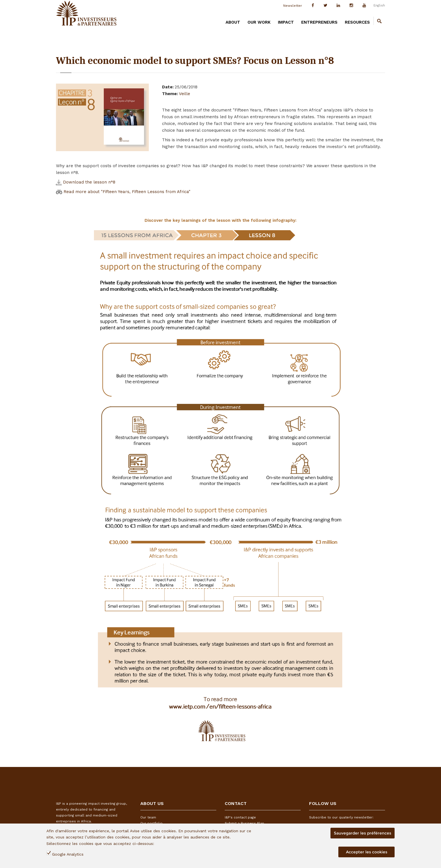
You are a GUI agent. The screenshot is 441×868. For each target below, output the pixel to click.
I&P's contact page (240, 817)
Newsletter (293, 6)
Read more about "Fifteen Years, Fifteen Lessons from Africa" (123, 192)
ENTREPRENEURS (319, 22)
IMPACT (286, 22)
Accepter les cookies (367, 852)
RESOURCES (357, 22)
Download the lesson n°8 (86, 182)
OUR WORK (259, 22)
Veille (184, 94)
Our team (148, 817)
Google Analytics (68, 854)
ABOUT (233, 22)
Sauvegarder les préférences (363, 833)
